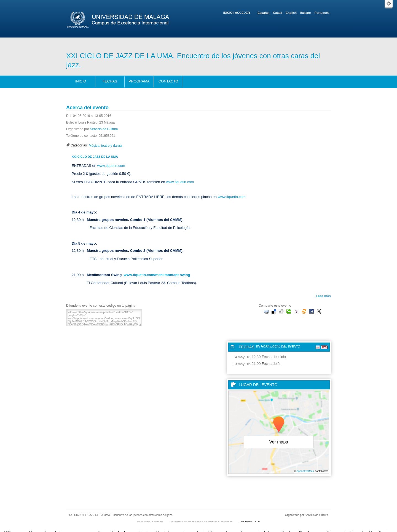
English (291, 13)
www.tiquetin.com (111, 166)
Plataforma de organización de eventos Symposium (201, 522)
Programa (139, 81)
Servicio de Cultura (104, 129)
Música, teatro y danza (105, 146)
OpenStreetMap (305, 471)
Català (277, 13)
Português (322, 13)
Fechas (110, 81)
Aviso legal (144, 522)
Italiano (306, 13)
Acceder (242, 13)
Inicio (228, 13)
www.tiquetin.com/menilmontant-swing (157, 275)
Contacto (168, 81)
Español (264, 13)
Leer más (323, 296)
